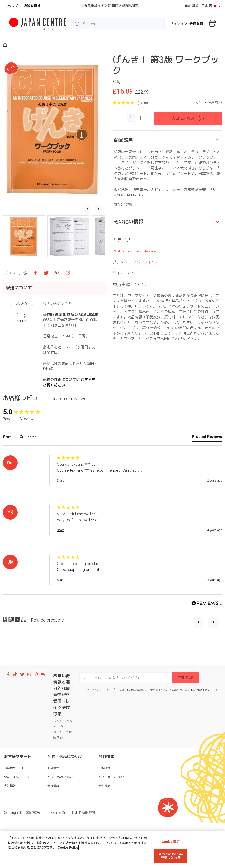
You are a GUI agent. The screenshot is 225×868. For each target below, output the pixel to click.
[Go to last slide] (88, 209)
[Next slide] (98, 209)
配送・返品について (17, 792)
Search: (18, 447)
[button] (24, 236)
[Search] (38, 452)
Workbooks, (123, 313)
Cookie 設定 (171, 842)
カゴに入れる (188, 119)
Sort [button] (9, 452)
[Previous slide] (199, 637)
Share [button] (60, 495)
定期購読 (185, 692)
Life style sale (144, 313)
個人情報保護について (205, 704)
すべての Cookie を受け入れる (171, 856)
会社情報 (10, 800)
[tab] (207, 453)
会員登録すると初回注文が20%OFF (111, 6)
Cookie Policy (68, 848)
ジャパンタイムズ (144, 324)
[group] (29, 427)
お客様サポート (14, 783)
